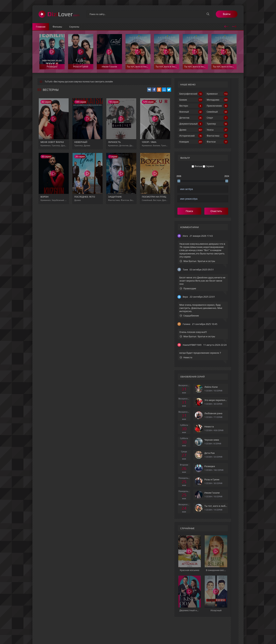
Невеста (186, 357)
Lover (63, 14)
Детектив (191, 118)
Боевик (191, 100)
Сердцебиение (189, 316)
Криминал (217, 94)
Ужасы (217, 130)
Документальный (191, 124)
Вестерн (191, 106)
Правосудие (188, 288)
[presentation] (226, 26)
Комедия (191, 142)
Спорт (217, 118)
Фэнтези (217, 142)
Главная (41, 27)
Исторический (191, 136)
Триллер (217, 124)
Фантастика (217, 136)
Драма (191, 130)
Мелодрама (217, 100)
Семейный (217, 112)
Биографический (191, 94)
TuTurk (48, 82)
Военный (191, 112)
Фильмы (57, 27)
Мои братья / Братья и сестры (197, 261)
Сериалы (74, 27)
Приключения (217, 106)
